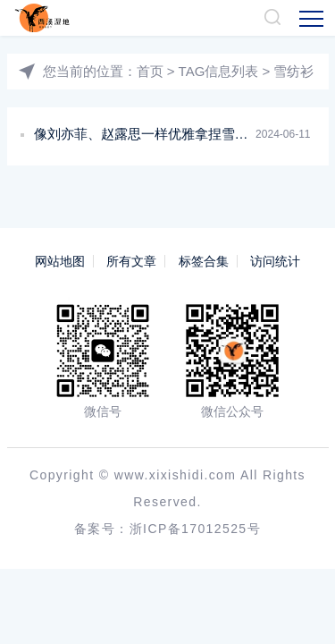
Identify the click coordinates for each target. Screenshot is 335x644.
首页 (150, 71)
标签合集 (204, 261)
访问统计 (275, 261)
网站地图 (60, 261)
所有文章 (131, 261)
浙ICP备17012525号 (195, 529)
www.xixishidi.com (176, 475)
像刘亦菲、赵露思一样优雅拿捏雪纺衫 (148, 134)
